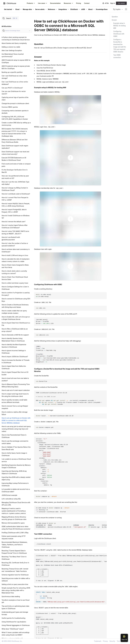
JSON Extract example (9, 495)
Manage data (27, 9)
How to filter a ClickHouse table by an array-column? (15, 330)
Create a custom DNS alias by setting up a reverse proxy (16, 124)
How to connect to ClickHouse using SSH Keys (16, 300)
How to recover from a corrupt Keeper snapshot (15, 407)
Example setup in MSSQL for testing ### (119, 26)
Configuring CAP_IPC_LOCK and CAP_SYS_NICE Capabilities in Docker (15, 118)
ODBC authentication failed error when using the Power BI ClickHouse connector (16, 528)
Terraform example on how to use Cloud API (15, 601)
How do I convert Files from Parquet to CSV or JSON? (15, 199)
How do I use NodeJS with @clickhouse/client (11, 238)
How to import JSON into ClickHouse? (15, 357)
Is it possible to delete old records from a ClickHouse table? (16, 490)
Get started (121, 3)
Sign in (113, 3)
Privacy (105, 641)
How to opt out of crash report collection (16, 390)
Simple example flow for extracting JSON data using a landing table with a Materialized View (16, 590)
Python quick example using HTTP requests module (14, 537)
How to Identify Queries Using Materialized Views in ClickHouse (13, 340)
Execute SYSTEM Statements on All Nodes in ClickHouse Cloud (14, 159)
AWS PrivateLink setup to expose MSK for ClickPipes (16, 61)
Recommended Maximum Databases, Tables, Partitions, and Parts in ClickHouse (15, 545)
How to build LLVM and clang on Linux (15, 255)
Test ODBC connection (117, 56)
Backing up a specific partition (12, 72)
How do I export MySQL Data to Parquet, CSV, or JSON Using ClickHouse (16, 205)
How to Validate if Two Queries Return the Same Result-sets (16, 448)
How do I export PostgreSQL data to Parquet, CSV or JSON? (14, 211)
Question (115, 17)
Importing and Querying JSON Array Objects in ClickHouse (14, 472)
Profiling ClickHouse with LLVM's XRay (15, 533)
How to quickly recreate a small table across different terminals (14, 401)
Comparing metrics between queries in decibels (15, 112)
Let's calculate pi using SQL (11, 499)
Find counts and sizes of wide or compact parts (16, 165)
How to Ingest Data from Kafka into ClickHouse (14, 367)
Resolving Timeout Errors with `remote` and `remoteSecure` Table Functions (15, 570)
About (90, 9)
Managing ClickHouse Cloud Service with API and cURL (16, 504)
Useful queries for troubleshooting (13, 618)
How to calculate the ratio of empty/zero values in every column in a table (16, 260)
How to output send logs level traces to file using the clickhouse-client (15, 395)
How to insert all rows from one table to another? (15, 379)
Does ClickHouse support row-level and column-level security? (15, 153)
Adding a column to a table (11, 47)
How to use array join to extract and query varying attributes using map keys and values (16, 429)
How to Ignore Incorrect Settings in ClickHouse (14, 352)
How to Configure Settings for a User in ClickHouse (15, 288)
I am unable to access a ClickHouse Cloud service (16, 460)
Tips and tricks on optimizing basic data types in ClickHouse (15, 607)
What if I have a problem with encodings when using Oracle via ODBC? (16, 634)
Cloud (17, 9)
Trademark (98, 641)
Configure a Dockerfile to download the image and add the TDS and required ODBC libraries (120, 46)
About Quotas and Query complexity (14, 43)
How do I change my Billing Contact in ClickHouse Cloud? (15, 189)
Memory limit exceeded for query (13, 523)
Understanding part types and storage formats (15, 613)
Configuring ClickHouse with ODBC (119, 34)
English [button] (117, 9)
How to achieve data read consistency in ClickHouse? (16, 250)
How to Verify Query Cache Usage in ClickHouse (14, 454)
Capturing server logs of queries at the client (15, 99)
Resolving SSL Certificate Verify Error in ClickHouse (15, 564)
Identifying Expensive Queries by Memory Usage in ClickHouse (16, 466)
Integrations (63, 9)
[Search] (10, 18)
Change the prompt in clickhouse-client (15, 103)
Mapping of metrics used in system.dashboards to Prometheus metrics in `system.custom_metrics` (14, 511)
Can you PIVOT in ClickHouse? (12, 88)
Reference (51, 9)
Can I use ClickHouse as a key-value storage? (14, 77)
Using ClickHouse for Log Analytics (14, 622)
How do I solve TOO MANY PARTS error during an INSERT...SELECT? (15, 232)
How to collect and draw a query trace (15, 283)
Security (112, 641)
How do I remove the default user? (14, 222)
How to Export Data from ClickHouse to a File (16, 324)
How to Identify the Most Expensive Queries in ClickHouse (14, 346)
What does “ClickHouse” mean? (13, 629)
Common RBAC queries (10, 107)
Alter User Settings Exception (12, 50)
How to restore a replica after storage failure (15, 413)
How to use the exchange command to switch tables (15, 442)
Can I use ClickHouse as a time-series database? (15, 83)
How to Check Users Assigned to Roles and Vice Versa (15, 266)
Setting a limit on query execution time (15, 584)
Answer (114, 20)
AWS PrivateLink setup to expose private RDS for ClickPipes (16, 67)
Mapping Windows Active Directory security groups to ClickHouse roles (14, 518)
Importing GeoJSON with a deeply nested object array (16, 478)
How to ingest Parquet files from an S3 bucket (15, 373)
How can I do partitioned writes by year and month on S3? (15, 177)
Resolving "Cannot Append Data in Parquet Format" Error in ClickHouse (14, 552)
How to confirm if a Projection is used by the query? (16, 294)
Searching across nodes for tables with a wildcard (16, 580)
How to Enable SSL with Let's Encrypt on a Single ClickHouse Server (16, 318)
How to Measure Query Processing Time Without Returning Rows (16, 385)
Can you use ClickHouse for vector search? (14, 93)
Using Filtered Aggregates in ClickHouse (16, 625)
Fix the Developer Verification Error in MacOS (15, 171)
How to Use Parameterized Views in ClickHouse (14, 436)
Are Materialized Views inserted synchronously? (13, 55)
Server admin (40, 9)
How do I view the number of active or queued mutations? (15, 244)
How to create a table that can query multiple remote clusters (14, 312)
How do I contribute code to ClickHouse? (16, 194)
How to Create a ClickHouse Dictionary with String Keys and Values (15, 306)
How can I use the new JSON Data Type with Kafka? (15, 183)
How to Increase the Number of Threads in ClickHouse (16, 361)
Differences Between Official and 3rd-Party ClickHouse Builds (15, 141)
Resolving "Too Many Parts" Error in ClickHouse (14, 558)
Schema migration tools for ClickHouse (15, 575)
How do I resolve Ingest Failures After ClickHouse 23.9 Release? (15, 226)
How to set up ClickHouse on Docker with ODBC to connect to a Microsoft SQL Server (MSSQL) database (16, 420)
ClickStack (74, 9)
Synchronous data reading (11, 596)
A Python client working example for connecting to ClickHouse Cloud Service (16, 38)
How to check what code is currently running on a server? (14, 272)
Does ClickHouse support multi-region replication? (15, 147)
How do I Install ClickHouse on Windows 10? (16, 217)
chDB (83, 9)
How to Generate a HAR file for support (15, 335)
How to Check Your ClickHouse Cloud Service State (15, 278)
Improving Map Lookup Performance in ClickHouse (15, 484)
